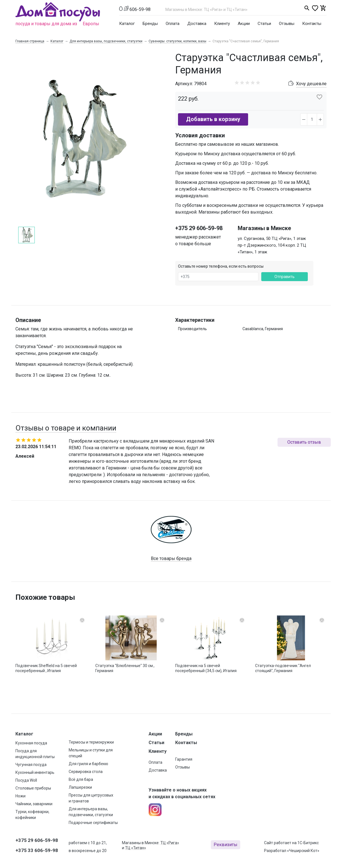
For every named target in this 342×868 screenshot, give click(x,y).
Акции (244, 24)
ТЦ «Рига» (170, 843)
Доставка (197, 24)
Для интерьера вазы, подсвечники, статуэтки (106, 41)
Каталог (127, 24)
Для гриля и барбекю (88, 764)
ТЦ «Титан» (136, 848)
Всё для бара (81, 779)
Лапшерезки (80, 787)
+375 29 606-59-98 (199, 228)
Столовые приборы (33, 788)
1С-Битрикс (308, 843)
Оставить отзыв (304, 442)
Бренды (150, 24)
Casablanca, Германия (263, 329)
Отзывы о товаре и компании (66, 428)
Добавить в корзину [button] (213, 119)
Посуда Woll (26, 780)
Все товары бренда (171, 558)
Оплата (173, 24)
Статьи (264, 24)
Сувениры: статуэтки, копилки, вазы (177, 41)
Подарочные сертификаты (93, 823)
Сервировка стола (86, 772)
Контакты (312, 24)
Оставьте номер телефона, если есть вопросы (221, 266)
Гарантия (184, 759)
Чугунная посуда (31, 765)
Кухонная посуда (31, 743)
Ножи (20, 796)
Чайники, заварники (34, 804)
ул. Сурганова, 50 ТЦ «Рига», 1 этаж (272, 239)
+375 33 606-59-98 (37, 850)
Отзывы (287, 24)
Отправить (285, 277)
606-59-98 (140, 9)
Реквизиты (226, 845)
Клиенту (222, 24)
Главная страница (30, 41)
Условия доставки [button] (200, 135)
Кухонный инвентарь (35, 772)
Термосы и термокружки (91, 742)
